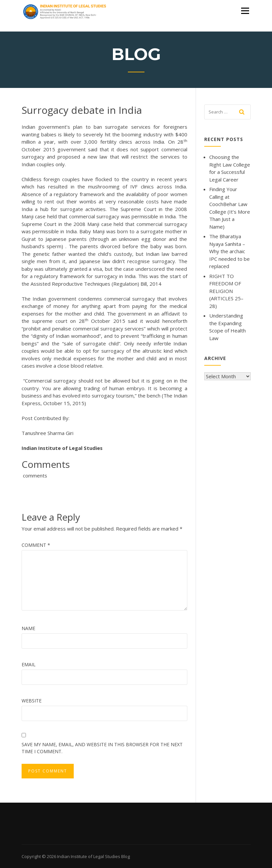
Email (29, 664)
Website (32, 701)
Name (28, 628)
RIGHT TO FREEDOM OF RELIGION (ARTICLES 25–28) (226, 291)
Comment (36, 545)
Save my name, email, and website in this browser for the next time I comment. (102, 748)
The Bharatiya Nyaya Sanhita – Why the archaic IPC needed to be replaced (229, 251)
